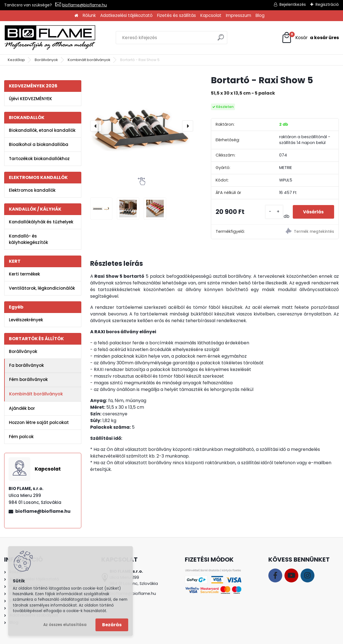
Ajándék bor (22, 408)
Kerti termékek (24, 274)
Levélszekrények (26, 320)
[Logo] (50, 38)
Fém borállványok (28, 379)
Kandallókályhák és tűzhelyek (41, 222)
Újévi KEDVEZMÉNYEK (31, 99)
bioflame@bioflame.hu (85, 5)
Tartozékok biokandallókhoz (39, 159)
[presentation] (96, 126)
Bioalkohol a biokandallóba (39, 144)
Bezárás (112, 625)
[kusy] (272, 212)
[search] (221, 40)
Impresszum (239, 15)
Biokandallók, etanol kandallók (42, 130)
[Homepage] (76, 16)
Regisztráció (327, 4)
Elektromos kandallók (32, 190)
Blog (260, 15)
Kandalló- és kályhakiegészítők (28, 239)
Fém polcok (21, 437)
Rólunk (89, 15)
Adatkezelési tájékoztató (126, 15)
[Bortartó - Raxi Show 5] (142, 126)
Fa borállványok (27, 365)
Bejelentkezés (293, 4)
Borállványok (46, 60)
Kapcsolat (211, 15)
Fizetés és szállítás (176, 15)
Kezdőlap (16, 60)
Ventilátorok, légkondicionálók (42, 288)
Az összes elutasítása (65, 625)
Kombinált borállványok (89, 60)
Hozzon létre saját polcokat (39, 422)
